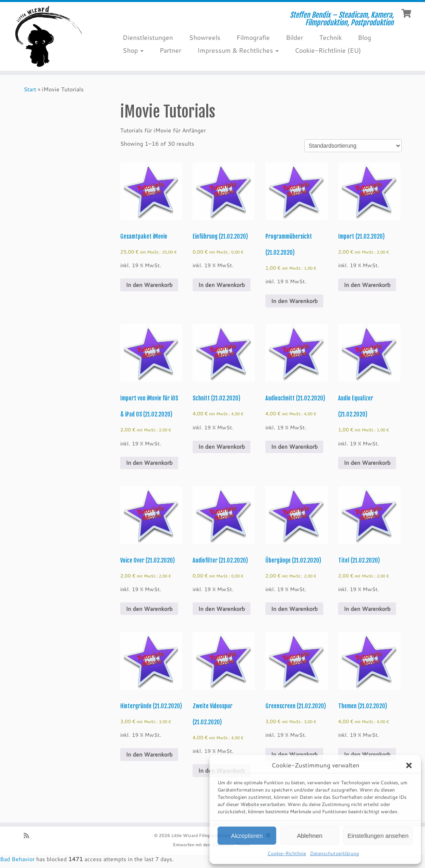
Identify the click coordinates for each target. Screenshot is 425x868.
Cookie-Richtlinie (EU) (328, 50)
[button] (409, 765)
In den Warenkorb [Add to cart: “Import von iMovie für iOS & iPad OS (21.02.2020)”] (149, 463)
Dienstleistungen (148, 37)
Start (30, 89)
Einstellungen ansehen (378, 836)
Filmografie (253, 37)
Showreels (205, 37)
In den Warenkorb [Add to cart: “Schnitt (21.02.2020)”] (222, 447)
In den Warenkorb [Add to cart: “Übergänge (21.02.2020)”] (294, 609)
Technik (331, 37)
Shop (133, 50)
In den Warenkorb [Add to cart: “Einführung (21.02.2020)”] (222, 285)
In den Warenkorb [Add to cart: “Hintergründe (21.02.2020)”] (149, 755)
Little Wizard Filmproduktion (201, 835)
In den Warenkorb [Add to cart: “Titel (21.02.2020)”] (367, 609)
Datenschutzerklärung (335, 853)
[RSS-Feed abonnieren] (29, 836)
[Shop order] (353, 146)
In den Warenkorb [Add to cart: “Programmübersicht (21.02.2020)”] (294, 301)
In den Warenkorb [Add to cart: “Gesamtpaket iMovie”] (149, 285)
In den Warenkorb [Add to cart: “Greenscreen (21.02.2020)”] (294, 755)
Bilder (295, 37)
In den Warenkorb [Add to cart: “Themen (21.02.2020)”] (367, 755)
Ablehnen (309, 836)
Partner (170, 50)
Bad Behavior (17, 859)
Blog (364, 37)
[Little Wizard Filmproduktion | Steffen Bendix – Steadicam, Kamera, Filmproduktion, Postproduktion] (50, 36)
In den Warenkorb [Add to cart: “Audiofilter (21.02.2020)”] (222, 609)
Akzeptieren (247, 836)
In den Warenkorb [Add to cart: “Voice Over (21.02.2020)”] (149, 609)
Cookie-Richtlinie (287, 853)
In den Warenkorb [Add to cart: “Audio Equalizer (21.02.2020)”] (367, 463)
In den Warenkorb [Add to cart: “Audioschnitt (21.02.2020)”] (294, 447)
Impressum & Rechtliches (238, 50)
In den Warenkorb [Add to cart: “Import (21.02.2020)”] (367, 285)
